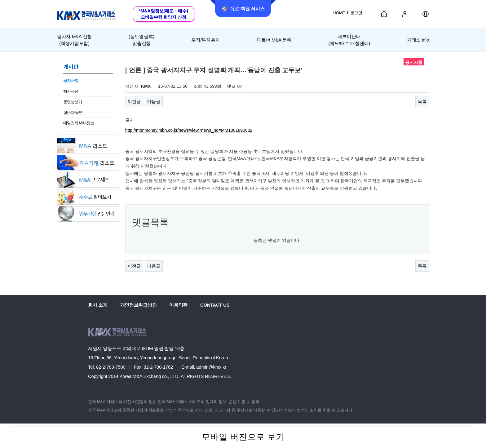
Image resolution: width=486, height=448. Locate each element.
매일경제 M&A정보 (79, 123)
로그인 (356, 13)
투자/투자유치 (205, 40)
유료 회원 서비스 (243, 9)
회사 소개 (98, 305)
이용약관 (178, 305)
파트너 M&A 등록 (274, 40)
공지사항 (71, 80)
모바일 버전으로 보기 (243, 437)
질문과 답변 (73, 112)
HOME (339, 13)
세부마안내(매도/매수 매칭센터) (349, 40)
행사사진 (71, 91)
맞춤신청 (141, 39)
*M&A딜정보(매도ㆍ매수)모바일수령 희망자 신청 (163, 14)
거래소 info (418, 40)
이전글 (134, 101)
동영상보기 (73, 102)
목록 (422, 101)
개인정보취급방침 (139, 305)
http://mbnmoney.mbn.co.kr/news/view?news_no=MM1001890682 (189, 130)
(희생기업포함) (74, 39)
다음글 (154, 101)
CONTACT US (215, 305)
